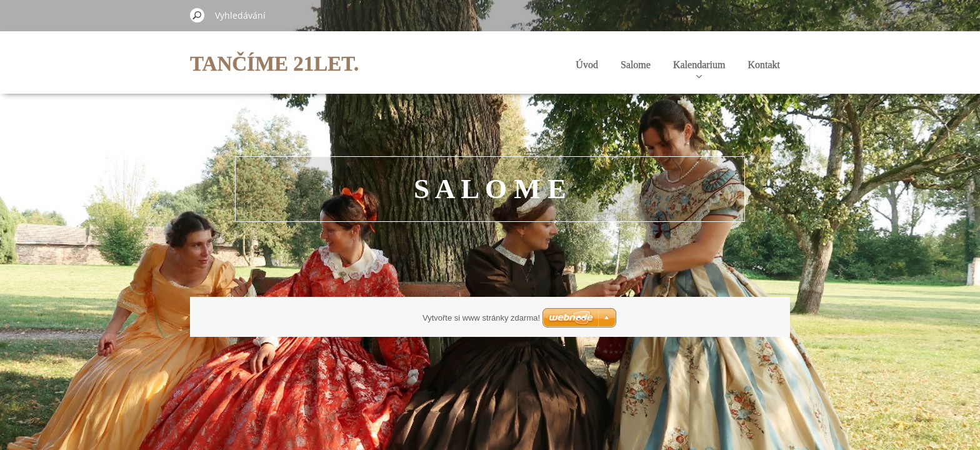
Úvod (587, 65)
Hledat (197, 15)
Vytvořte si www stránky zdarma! (481, 318)
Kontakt (764, 65)
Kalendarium (699, 69)
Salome (636, 65)
